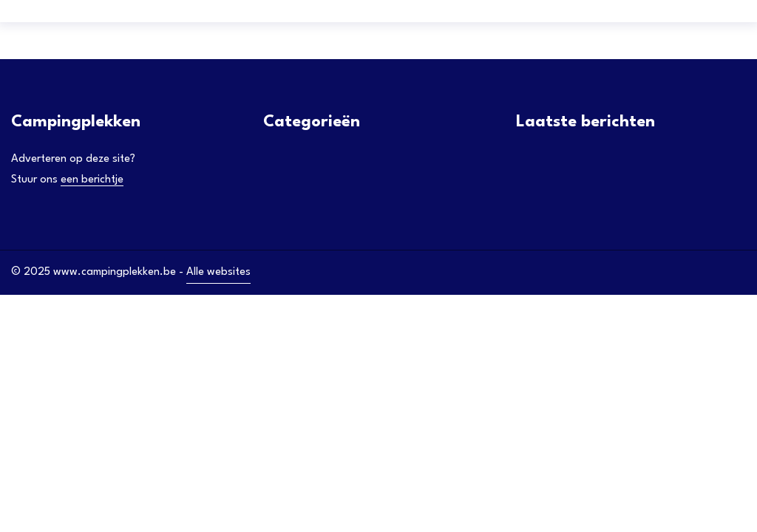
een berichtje (92, 180)
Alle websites (218, 272)
